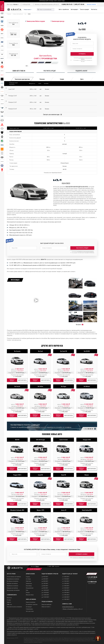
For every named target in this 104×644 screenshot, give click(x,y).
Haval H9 (64, 474)
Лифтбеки (28, 580)
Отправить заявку (82, 554)
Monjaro (87, 474)
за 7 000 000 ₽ (66, 598)
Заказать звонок (91, 4)
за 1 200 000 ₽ (66, 580)
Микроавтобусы (30, 594)
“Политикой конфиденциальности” (61, 630)
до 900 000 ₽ (45, 587)
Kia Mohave (87, 386)
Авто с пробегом (64, 9)
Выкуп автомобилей (47, 603)
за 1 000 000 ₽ (66, 575)
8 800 (92, 581)
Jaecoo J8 (64, 510)
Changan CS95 (87, 439)
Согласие (83, 251)
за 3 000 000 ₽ (66, 594)
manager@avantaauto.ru (68, 605)
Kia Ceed (40, 351)
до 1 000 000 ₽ (45, 589)
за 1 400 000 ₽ (66, 584)
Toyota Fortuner (64, 439)
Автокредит (74, 9)
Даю (82, 557)
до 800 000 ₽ (45, 584)
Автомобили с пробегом (32, 603)
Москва (15, 4)
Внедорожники (30, 587)
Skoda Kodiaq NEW (87, 510)
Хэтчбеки (28, 578)
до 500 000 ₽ (45, 578)
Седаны (28, 575)
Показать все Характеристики (52, 173)
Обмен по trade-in (46, 605)
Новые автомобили (31, 601)
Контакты (94, 9)
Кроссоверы (29, 584)
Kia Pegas (64, 386)
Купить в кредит (35, 380)
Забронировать (23, 380)
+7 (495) (88, 428)
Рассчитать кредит (82, 248)
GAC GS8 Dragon (40, 439)
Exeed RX (40, 474)
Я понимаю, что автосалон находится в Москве (83, 252)
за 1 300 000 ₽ (66, 582)
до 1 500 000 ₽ (45, 591)
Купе (27, 589)
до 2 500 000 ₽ (45, 596)
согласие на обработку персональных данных (83, 557)
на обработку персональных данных (85, 251)
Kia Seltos (40, 386)
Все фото (80, 324)
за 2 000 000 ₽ (66, 589)
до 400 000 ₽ (45, 575)
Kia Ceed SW (64, 351)
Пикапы (28, 591)
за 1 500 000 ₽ (66, 587)
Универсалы (29, 582)
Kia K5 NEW (87, 351)
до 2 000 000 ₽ (45, 594)
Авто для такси (30, 610)
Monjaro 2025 (40, 510)
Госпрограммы (29, 608)
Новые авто (29, 9)
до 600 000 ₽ (45, 580)
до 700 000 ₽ (45, 582)
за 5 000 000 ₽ (66, 596)
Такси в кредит (84, 9)
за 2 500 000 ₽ (66, 591)
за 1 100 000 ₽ (66, 578)
